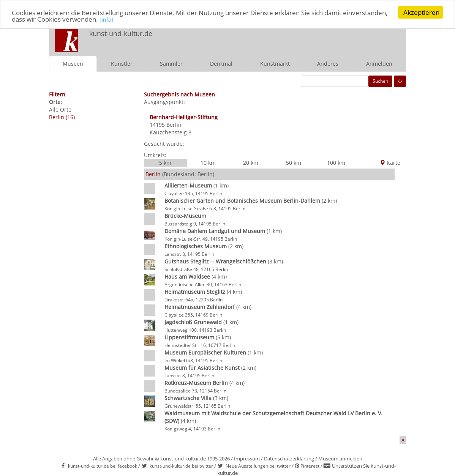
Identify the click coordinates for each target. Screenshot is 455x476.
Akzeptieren (421, 12)
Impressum (247, 459)
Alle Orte (60, 110)
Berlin (174, 125)
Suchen (380, 81)
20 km (251, 163)
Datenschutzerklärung (289, 459)
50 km (294, 163)
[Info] (106, 19)
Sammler (171, 64)
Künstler (122, 64)
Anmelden (379, 64)
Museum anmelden (340, 459)
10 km (208, 163)
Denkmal (221, 64)
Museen (73, 64)
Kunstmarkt (275, 64)
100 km (336, 163)
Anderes (328, 64)
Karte (390, 163)
